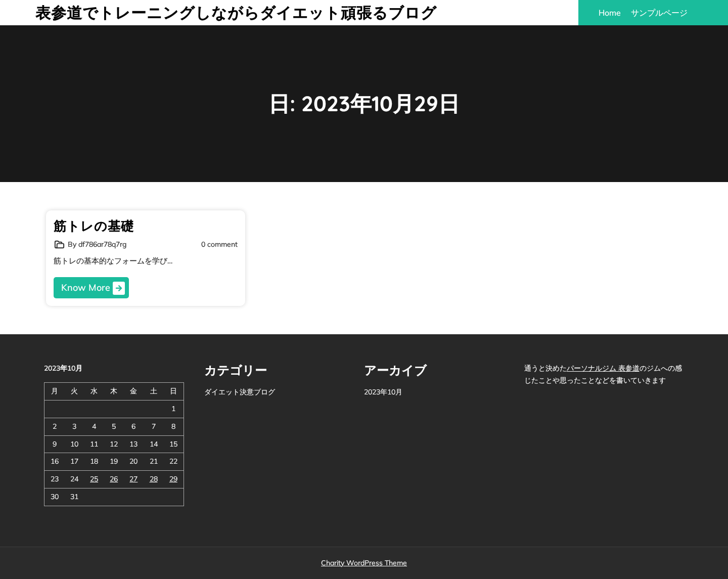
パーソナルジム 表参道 (603, 368)
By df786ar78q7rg (97, 244)
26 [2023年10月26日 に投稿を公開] (114, 479)
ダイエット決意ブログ (240, 392)
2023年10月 (383, 392)
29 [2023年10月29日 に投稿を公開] (173, 479)
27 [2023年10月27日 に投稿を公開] (133, 479)
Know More (93, 288)
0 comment (219, 244)
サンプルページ (659, 13)
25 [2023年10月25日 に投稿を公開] (94, 479)
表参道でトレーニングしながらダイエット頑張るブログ (236, 13)
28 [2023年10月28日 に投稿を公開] (154, 479)
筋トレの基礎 (94, 226)
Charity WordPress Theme (364, 563)
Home (610, 13)
